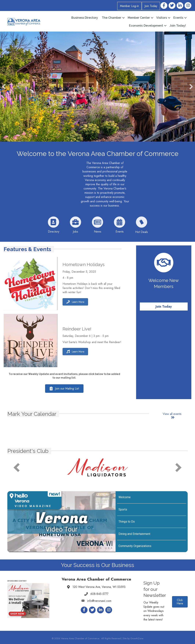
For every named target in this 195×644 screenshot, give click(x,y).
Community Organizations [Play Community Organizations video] (135, 546)
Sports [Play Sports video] (123, 509)
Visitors (162, 18)
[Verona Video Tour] (61, 522)
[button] (4, 87)
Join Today (151, 6)
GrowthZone (137, 638)
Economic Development (146, 26)
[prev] (17, 467)
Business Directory (85, 18)
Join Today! (178, 26)
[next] (178, 467)
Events (178, 18)
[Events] (120, 233)
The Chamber (112, 18)
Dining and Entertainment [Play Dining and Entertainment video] (134, 534)
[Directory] (53, 233)
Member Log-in (129, 6)
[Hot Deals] (142, 233)
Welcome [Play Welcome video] (125, 497)
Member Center (139, 18)
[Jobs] (75, 233)
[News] (97, 233)
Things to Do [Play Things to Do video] (127, 522)
